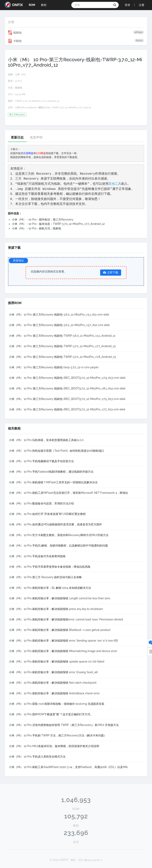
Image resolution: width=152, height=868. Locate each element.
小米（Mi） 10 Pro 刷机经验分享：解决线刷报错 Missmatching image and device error (63, 651)
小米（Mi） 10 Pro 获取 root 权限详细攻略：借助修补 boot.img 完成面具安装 (57, 704)
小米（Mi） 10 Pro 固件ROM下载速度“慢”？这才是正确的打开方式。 (51, 714)
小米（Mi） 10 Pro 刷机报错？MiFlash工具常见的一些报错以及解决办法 (53, 482)
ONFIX (14, 5)
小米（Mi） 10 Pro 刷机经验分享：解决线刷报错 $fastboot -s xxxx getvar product (60, 630)
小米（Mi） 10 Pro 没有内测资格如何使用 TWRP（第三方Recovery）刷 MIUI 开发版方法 (64, 725)
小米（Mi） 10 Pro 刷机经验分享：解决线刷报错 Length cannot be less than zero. (60, 598)
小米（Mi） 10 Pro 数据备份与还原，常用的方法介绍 (41, 503)
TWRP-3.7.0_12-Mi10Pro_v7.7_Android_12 (37, 101)
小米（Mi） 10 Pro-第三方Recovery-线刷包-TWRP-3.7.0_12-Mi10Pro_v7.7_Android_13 (62, 346)
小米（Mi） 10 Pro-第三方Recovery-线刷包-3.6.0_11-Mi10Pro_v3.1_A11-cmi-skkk (59, 315)
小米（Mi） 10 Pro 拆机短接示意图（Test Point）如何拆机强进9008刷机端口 (57, 451)
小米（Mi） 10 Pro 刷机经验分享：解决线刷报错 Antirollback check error (54, 693)
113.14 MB (20, 94)
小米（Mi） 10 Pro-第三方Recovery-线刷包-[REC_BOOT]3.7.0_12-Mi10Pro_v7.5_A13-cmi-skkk (67, 399)
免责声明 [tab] (36, 137)
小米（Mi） (21, 74)
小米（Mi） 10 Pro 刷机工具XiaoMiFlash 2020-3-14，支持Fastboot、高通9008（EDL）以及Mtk (68, 767)
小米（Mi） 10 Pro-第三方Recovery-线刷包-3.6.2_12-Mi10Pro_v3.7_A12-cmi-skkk (59, 325)
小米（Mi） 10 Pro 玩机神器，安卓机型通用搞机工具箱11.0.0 (46, 440)
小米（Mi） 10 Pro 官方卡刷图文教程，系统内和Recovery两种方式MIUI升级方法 (59, 535)
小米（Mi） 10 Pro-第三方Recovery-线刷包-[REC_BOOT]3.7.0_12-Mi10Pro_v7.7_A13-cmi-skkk (67, 409)
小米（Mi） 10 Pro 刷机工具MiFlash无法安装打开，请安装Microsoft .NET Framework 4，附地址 (68, 493)
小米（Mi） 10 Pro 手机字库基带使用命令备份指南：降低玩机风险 (50, 567)
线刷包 (76, 33)
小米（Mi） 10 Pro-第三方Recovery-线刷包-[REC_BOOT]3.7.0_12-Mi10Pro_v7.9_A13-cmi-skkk (67, 378)
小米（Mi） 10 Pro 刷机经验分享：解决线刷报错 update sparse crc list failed (57, 662)
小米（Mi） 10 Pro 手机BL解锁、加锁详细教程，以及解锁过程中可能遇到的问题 (58, 546)
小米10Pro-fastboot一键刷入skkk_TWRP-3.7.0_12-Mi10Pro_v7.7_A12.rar (53, 107)
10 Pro (18, 81)
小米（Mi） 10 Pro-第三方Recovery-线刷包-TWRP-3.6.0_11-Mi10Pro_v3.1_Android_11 (62, 336)
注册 (142, 5)
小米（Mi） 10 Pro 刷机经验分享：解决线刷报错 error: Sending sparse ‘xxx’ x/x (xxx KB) (63, 641)
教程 (44, 5)
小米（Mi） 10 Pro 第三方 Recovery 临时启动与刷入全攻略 (45, 577)
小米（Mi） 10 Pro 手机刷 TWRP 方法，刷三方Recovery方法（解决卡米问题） (58, 735)
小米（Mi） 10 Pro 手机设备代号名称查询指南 (37, 556)
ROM (32, 5)
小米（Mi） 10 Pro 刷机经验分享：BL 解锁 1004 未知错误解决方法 (50, 588)
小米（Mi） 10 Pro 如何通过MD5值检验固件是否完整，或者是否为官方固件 (55, 524)
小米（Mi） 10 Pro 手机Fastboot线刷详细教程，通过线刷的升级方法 (51, 472)
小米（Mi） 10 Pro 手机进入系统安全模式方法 (37, 757)
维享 (73, 860)
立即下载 (111, 272)
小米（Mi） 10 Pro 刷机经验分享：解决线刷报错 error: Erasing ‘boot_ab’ (53, 672)
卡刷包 (76, 41)
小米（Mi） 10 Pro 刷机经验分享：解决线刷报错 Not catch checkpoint (53, 683)
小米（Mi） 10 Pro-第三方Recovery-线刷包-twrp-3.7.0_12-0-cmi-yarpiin (54, 367)
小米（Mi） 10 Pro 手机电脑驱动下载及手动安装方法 (41, 461)
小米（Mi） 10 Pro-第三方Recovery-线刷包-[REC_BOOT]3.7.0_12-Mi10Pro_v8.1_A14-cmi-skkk (67, 388)
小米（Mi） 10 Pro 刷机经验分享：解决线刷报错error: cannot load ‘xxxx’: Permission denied (66, 619)
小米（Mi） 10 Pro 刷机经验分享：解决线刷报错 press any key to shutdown (56, 609)
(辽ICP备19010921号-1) (90, 860)
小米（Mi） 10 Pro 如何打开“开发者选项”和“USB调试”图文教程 (47, 514)
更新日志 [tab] (17, 137)
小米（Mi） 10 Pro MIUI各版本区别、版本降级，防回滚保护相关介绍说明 (54, 746)
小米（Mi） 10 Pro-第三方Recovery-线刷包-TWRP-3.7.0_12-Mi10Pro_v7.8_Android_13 (62, 357)
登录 (127, 5)
